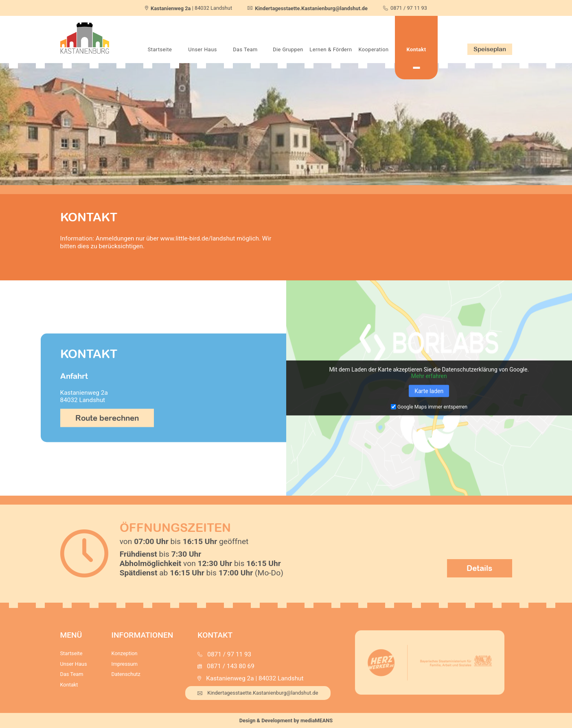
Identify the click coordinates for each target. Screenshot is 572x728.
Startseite (160, 49)
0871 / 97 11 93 (409, 8)
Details (479, 568)
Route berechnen (107, 418)
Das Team (245, 49)
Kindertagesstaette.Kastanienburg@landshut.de (258, 693)
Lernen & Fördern (331, 49)
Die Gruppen (288, 49)
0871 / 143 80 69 (231, 666)
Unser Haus (203, 49)
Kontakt (416, 49)
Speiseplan (490, 49)
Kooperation (373, 49)
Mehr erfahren (429, 376)
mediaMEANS (317, 720)
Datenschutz (126, 674)
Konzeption (125, 653)
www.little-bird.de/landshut (198, 238)
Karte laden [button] (429, 391)
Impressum (125, 664)
